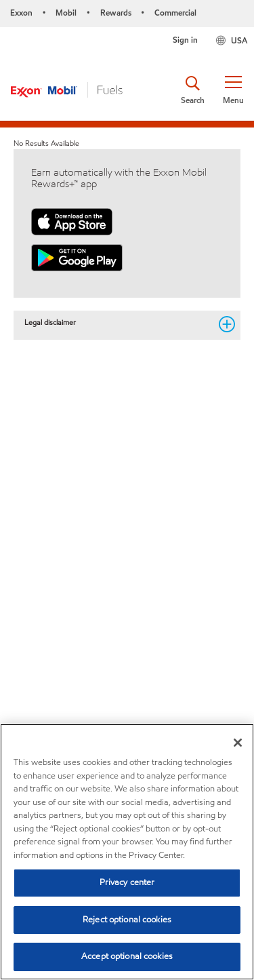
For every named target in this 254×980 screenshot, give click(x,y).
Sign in (185, 40)
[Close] (238, 743)
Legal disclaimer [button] (118, 323)
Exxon (21, 13)
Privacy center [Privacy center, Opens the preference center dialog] (127, 882)
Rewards (116, 13)
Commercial (175, 13)
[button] (233, 90)
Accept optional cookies (127, 956)
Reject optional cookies (127, 920)
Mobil (66, 13)
